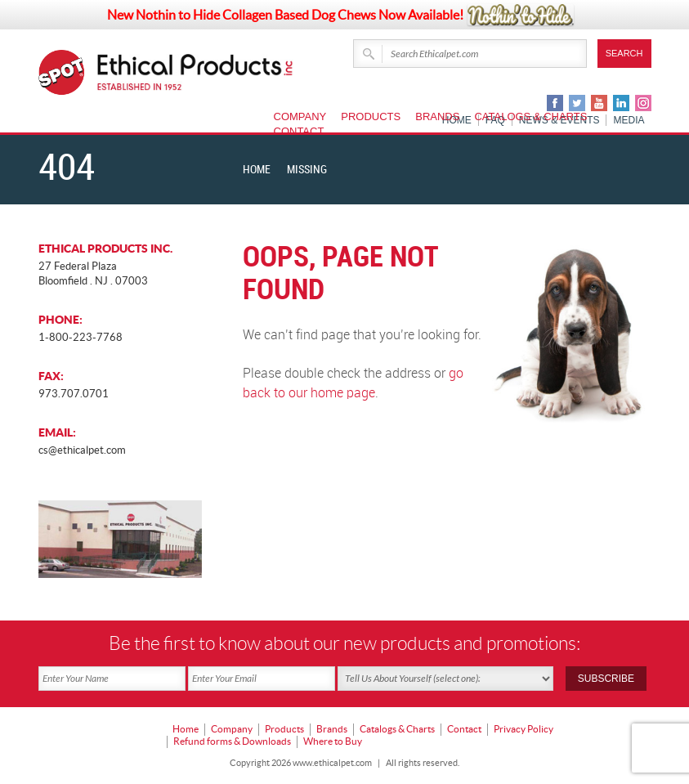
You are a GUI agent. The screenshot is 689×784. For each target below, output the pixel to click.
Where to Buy (333, 739)
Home (257, 170)
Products (371, 116)
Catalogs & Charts (530, 116)
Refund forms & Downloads (232, 739)
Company (300, 116)
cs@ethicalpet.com (82, 450)
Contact (299, 131)
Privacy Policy (523, 728)
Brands (437, 116)
